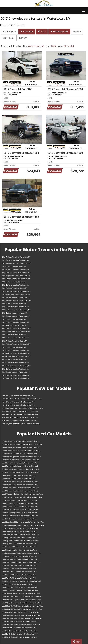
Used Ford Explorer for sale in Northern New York (20, 587)
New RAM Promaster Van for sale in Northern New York (22, 399)
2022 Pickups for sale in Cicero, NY (15, 325)
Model (77, 32)
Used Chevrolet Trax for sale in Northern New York (20, 622)
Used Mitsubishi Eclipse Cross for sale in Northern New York (22, 498)
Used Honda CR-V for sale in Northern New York (19, 547)
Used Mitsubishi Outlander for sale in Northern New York (22, 494)
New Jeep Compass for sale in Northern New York (20, 414)
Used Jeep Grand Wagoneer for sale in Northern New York (23, 525)
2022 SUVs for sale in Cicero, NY (14, 319)
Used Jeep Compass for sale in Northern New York (20, 528)
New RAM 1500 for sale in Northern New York (18, 396)
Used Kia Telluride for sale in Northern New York (19, 519)
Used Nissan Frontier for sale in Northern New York (20, 488)
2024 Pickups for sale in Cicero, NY (15, 288)
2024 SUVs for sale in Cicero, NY (14, 282)
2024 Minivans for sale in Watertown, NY (17, 301)
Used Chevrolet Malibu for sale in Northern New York (21, 615)
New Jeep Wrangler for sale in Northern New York (20, 411)
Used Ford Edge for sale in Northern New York (19, 584)
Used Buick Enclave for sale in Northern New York (20, 634)
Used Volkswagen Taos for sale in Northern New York (21, 450)
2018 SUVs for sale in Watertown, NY (15, 369)
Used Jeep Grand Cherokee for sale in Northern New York (23, 522)
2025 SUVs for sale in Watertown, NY (15, 269)
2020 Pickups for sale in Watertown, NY (16, 353)
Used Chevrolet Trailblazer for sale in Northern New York (22, 606)
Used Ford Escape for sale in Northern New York (19, 572)
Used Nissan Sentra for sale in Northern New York (20, 485)
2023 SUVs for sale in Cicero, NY (14, 304)
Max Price (9, 38)
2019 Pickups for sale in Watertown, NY (16, 366)
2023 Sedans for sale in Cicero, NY (15, 313)
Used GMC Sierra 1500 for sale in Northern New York (21, 553)
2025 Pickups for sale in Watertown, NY (16, 273)
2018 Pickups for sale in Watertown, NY (16, 375)
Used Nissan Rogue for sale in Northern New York (20, 482)
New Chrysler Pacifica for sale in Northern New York (21, 424)
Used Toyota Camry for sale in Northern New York (20, 463)
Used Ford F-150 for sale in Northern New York (19, 569)
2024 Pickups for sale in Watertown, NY (16, 291)
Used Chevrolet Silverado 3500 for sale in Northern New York (22, 619)
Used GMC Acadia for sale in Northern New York (19, 559)
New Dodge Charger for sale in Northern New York (20, 421)
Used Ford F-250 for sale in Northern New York (19, 578)
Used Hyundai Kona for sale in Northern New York (20, 544)
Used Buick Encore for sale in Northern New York (20, 631)
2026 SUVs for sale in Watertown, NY (15, 260)
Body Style (9, 32)
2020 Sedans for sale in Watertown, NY (16, 357)
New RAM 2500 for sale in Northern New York (18, 402)
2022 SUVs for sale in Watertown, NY (15, 322)
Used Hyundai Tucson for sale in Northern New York (21, 538)
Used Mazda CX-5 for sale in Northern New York (19, 500)
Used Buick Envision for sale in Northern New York (20, 637)
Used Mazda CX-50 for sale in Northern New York (20, 503)
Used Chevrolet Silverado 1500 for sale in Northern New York (22, 597)
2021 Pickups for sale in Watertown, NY (16, 344)
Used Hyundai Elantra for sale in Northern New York (21, 541)
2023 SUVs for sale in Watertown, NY (15, 307)
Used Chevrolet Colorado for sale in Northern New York (22, 609)
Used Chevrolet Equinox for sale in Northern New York (21, 600)
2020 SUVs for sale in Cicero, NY (14, 347)
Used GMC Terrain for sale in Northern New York (19, 556)
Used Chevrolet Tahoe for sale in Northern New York (21, 612)
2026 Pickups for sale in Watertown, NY (16, 257)
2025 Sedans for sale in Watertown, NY (16, 279)
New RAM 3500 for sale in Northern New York (18, 405)
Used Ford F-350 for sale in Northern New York (19, 575)
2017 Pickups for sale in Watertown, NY (16, 378)
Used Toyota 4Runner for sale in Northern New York (21, 469)
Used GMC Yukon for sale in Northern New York (19, 566)
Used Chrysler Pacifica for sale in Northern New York (21, 594)
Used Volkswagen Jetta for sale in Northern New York (21, 447)
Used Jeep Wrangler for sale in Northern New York (20, 531)
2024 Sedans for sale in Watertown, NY (16, 297)
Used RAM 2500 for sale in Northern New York (19, 478)
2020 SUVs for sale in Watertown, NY (15, 350)
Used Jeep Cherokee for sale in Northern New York (20, 534)
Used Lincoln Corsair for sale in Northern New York (20, 510)
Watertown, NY (59, 32)
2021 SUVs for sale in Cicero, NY (14, 335)
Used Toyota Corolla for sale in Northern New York (20, 466)
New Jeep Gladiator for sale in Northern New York (20, 417)
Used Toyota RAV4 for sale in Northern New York (19, 454)
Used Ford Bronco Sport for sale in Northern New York (21, 581)
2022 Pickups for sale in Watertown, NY (16, 329)
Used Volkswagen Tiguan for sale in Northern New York (22, 444)
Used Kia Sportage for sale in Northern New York (20, 513)
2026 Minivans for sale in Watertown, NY (17, 263)
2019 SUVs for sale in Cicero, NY (14, 360)
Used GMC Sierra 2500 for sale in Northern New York (21, 562)
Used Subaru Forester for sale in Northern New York (21, 472)
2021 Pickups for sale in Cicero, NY (15, 341)
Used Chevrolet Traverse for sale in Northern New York (22, 603)
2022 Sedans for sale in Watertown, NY (16, 332)
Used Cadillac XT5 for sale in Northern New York (19, 628)
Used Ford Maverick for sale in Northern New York (20, 590)
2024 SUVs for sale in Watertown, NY (15, 285)
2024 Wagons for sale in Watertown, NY (16, 294)
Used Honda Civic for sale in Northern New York (19, 550)
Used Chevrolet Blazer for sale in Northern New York (21, 625)
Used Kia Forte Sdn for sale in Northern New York (20, 516)
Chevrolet (27, 32)
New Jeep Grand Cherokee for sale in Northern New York (23, 408)
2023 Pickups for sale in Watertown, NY (16, 310)
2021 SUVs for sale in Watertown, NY (15, 338)
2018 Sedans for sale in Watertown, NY (16, 372)
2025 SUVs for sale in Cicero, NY (14, 266)
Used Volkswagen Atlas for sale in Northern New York (21, 441)
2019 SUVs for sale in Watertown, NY (15, 363)
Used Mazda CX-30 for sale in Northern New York (20, 506)
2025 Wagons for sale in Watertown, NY (16, 276)
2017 (42, 32)
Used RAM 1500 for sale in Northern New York (19, 475)
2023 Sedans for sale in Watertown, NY (16, 316)
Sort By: (24, 38)
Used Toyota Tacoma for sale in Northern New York (20, 460)
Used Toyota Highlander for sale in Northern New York (21, 457)
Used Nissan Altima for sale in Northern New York (20, 491)
